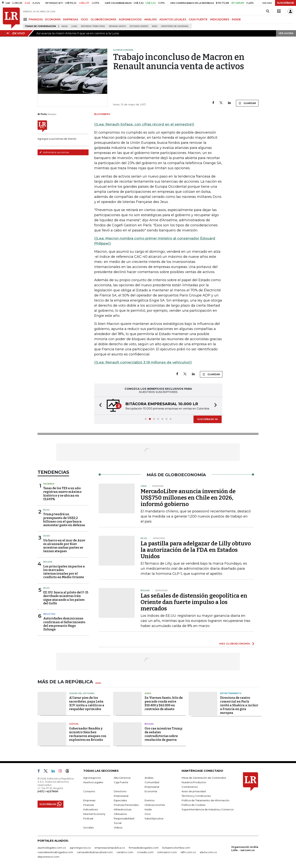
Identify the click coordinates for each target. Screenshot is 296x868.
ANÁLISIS (150, 19)
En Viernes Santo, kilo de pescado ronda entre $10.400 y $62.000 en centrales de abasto (164, 703)
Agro (148, 693)
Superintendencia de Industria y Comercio (208, 809)
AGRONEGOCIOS (130, 19)
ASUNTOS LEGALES (173, 19)
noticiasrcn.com (167, 852)
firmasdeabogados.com (144, 848)
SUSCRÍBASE (286, 3)
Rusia (47, 536)
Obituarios (120, 814)
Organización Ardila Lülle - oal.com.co (245, 848)
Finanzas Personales (126, 805)
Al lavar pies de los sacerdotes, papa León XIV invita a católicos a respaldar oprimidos (87, 703)
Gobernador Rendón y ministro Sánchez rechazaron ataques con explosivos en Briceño (88, 734)
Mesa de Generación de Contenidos (204, 778)
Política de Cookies (193, 805)
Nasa (65, 26)
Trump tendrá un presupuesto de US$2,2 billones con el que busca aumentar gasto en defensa (64, 520)
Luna (74, 26)
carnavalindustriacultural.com (95, 852)
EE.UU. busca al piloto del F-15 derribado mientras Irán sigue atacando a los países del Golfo (66, 598)
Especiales (120, 800)
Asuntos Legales (93, 782)
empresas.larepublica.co (110, 848)
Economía (151, 791)
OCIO (84, 19)
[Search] (268, 11)
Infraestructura (123, 809)
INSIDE (236, 19)
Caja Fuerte (121, 782)
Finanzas (89, 805)
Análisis (149, 778)
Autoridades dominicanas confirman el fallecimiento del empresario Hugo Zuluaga (64, 624)
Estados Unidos (139, 26)
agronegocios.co (80, 848)
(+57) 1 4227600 (48, 791)
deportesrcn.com (48, 857)
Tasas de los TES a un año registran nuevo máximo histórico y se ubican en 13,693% (62, 494)
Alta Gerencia (122, 778)
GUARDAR (247, 103)
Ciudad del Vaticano (82, 693)
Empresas (89, 800)
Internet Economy (94, 814)
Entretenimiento (231, 693)
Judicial (74, 724)
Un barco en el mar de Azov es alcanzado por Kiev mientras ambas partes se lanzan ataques (64, 546)
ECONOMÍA (53, 19)
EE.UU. (47, 510)
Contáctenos (190, 787)
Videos (118, 827)
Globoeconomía (155, 805)
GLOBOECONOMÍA (103, 19)
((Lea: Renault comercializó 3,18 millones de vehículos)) (143, 362)
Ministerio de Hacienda (175, 26)
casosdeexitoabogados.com (55, 852)
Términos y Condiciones (196, 796)
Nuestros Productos (194, 782)
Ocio (148, 814)
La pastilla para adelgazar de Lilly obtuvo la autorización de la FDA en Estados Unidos (196, 550)
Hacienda (49, 484)
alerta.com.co (208, 852)
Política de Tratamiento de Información (205, 800)
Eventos (150, 800)
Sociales (88, 827)
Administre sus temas (54, 152)
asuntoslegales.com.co (52, 848)
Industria (49, 614)
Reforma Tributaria (93, 26)
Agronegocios (92, 778)
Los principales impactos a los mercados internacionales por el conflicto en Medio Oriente (64, 572)
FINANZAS (36, 19)
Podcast (88, 818)
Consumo (89, 791)
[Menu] (26, 19)
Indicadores (91, 809)
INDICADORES (220, 19)
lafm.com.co (188, 852)
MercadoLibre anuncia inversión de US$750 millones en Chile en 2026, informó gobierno (188, 498)
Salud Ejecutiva (154, 818)
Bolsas (48, 562)
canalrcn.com (125, 852)
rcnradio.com (145, 852)
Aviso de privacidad (194, 791)
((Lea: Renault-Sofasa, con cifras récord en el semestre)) (144, 124)
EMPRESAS (71, 19)
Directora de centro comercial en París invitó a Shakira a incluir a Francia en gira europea (239, 705)
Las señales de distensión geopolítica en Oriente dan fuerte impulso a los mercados (194, 602)
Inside (148, 809)
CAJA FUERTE (198, 19)
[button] (99, 406)
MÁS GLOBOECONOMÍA (235, 644)
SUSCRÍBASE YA (208, 419)
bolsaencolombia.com (176, 848)
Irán (155, 26)
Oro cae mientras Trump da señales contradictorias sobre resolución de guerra (163, 734)
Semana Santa (117, 26)
